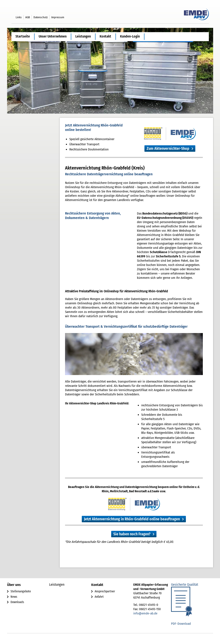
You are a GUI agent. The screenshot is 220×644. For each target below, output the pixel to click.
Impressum (58, 17)
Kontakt (105, 36)
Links (19, 17)
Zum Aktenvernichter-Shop (168, 149)
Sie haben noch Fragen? (132, 534)
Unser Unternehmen (53, 36)
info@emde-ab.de (145, 613)
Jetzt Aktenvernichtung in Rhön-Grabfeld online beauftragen (132, 519)
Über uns (14, 585)
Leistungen (83, 36)
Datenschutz (41, 17)
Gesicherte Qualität (185, 585)
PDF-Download (181, 624)
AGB (28, 17)
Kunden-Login (130, 36)
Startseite (23, 36)
